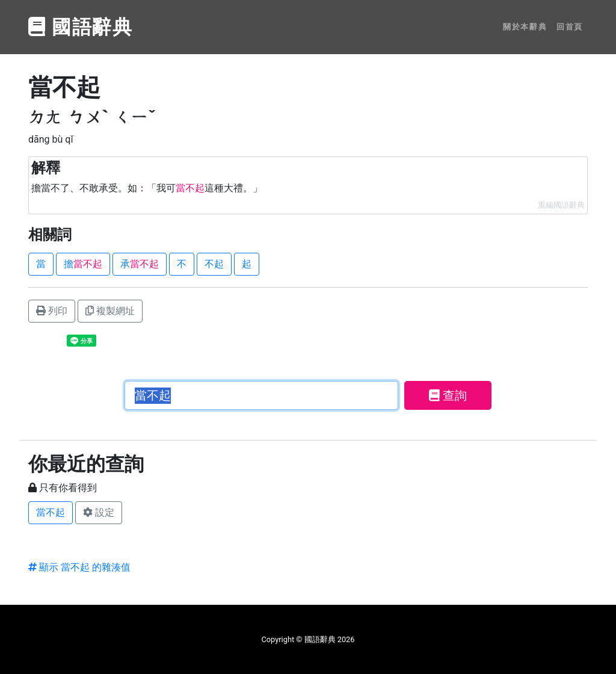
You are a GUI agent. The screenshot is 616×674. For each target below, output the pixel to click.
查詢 (448, 395)
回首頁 (570, 27)
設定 (99, 512)
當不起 (51, 512)
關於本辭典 (525, 27)
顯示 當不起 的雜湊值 (79, 567)
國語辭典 (81, 27)
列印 (52, 311)
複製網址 (110, 311)
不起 (214, 264)
